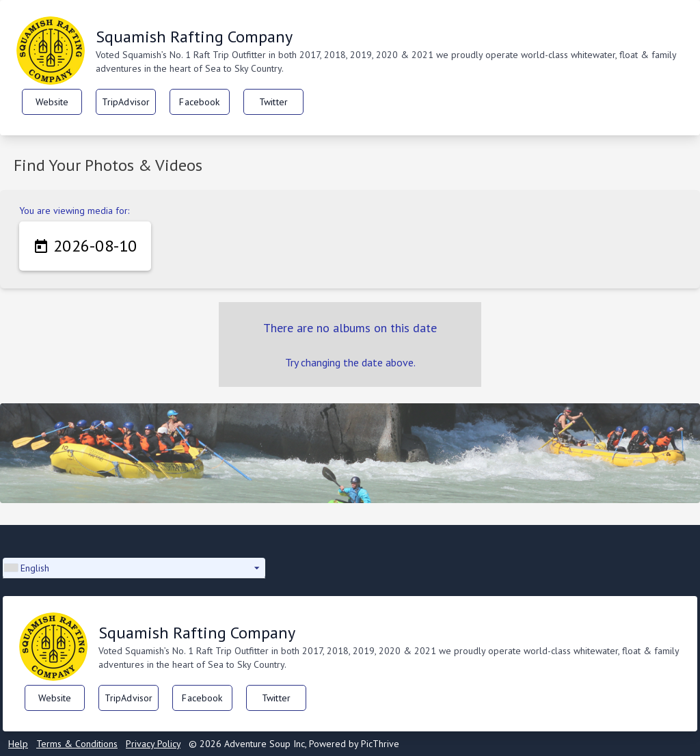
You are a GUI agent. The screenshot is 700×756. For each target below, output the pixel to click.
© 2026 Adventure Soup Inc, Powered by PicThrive (294, 744)
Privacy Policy (153, 744)
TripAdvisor (126, 102)
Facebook (199, 102)
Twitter (273, 102)
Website (52, 102)
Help (18, 744)
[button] (134, 568)
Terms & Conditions (77, 744)
